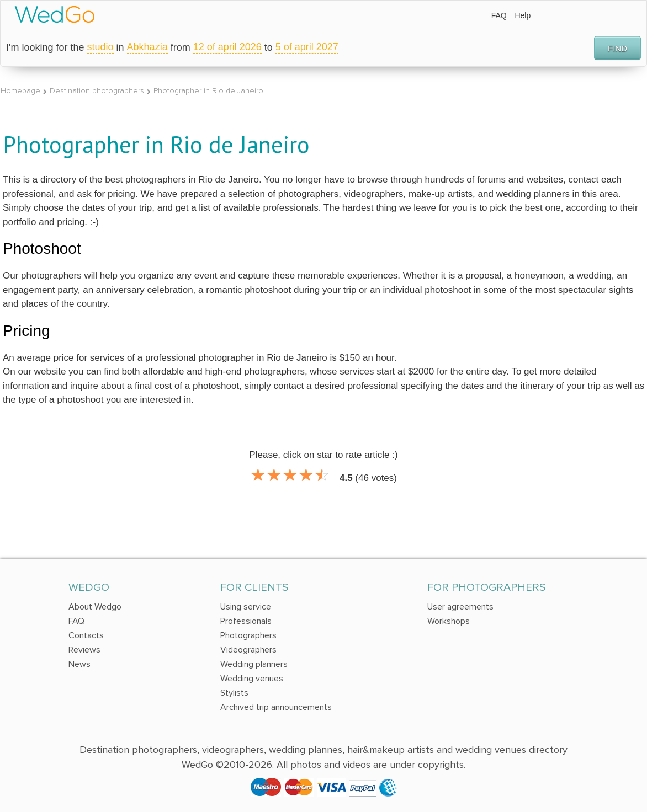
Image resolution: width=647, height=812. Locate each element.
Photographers (248, 635)
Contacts (86, 635)
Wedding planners (254, 664)
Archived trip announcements (276, 707)
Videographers (248, 650)
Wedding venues (252, 679)
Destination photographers (97, 91)
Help (523, 15)
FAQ (499, 15)
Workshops (449, 621)
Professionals (246, 621)
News (79, 664)
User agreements (460, 607)
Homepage (20, 91)
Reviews (84, 650)
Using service (246, 607)
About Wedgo (95, 607)
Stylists (234, 693)
